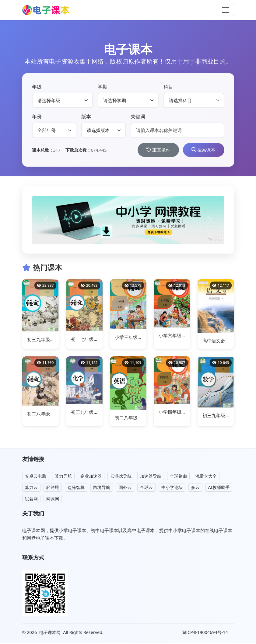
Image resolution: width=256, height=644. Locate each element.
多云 (195, 488)
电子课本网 (50, 633)
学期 (103, 87)
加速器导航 (151, 477)
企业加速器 (91, 477)
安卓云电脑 (36, 477)
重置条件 (153, 150)
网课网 (53, 499)
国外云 (125, 488)
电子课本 (128, 49)
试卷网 (31, 499)
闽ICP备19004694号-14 (205, 633)
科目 (168, 87)
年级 (37, 87)
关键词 (138, 116)
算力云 (31, 488)
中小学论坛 (172, 488)
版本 (86, 116)
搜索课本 (202, 150)
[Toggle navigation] (226, 10)
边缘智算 (76, 488)
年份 (37, 116)
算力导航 (63, 477)
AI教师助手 (219, 488)
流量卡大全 (206, 477)
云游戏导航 (121, 477)
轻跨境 (53, 488)
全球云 (146, 488)
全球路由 (178, 477)
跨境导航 (102, 488)
